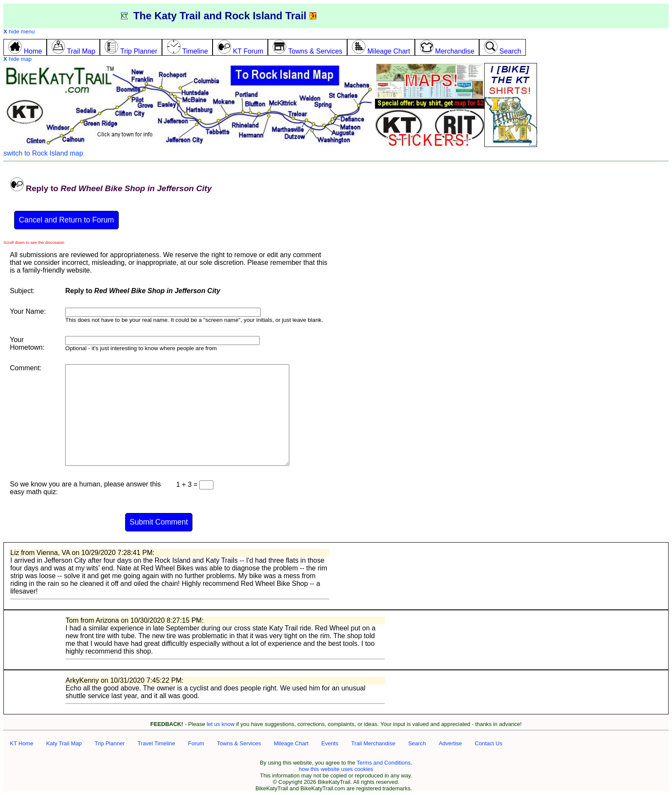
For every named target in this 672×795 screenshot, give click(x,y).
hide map (18, 59)
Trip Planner (110, 743)
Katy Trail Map (64, 743)
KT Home (22, 743)
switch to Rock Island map (43, 153)
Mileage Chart (291, 743)
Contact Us (489, 743)
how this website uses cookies (336, 769)
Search (417, 743)
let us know (220, 724)
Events (330, 743)
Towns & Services (239, 743)
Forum (196, 743)
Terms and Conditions (384, 763)
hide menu (19, 31)
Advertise (450, 743)
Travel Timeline (156, 743)
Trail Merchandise (373, 743)
